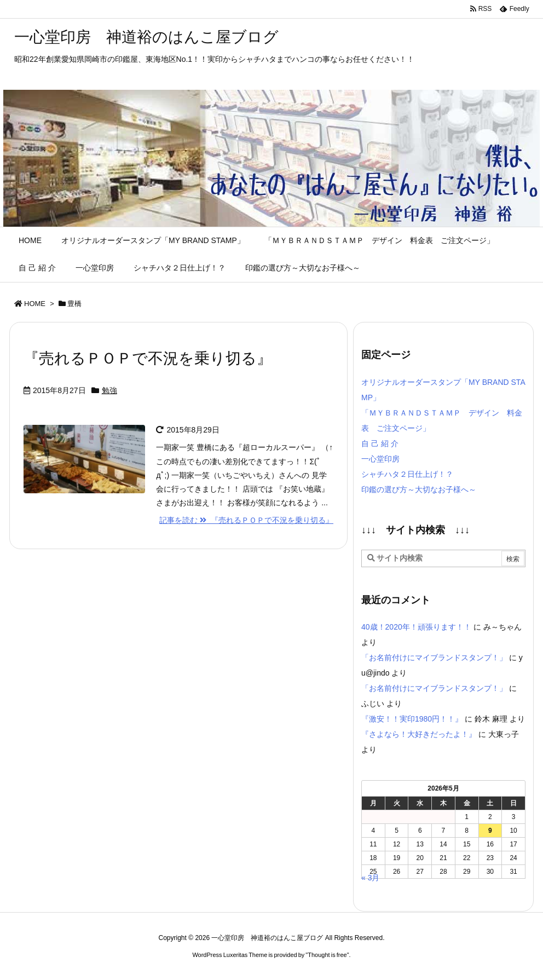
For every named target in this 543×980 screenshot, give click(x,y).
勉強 (109, 390)
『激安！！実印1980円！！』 (412, 719)
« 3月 (370, 878)
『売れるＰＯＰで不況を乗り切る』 (148, 358)
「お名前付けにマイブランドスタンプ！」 (434, 658)
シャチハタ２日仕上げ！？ (407, 474)
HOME (35, 304)
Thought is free (327, 955)
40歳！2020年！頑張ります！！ (416, 627)
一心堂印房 (380, 459)
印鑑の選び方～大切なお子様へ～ (419, 489)
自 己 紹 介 (380, 443)
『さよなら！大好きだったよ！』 (419, 734)
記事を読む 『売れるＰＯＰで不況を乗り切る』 (246, 520)
